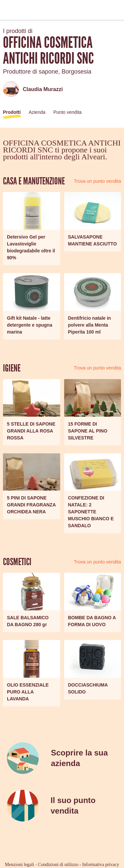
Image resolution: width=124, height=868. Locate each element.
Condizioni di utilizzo (58, 865)
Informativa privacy (101, 865)
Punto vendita (67, 112)
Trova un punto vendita (97, 181)
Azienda (37, 112)
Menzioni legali (20, 865)
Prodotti (12, 112)
